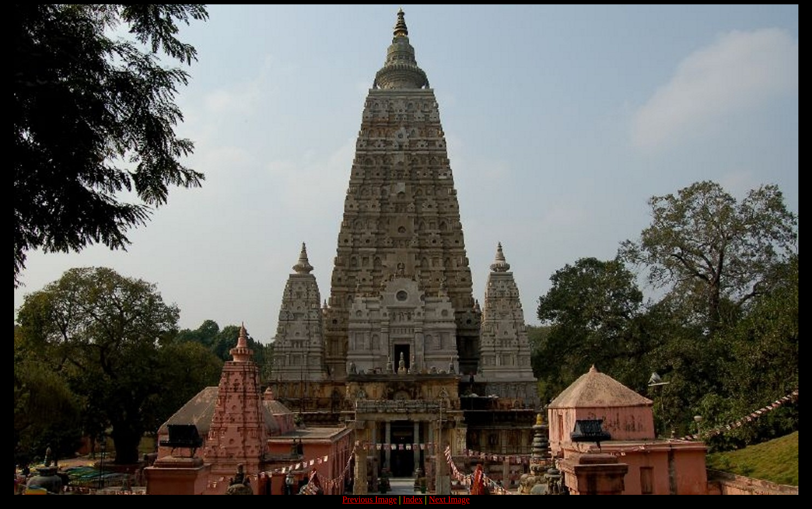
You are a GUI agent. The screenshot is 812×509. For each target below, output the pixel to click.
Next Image (449, 499)
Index (413, 499)
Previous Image (370, 499)
